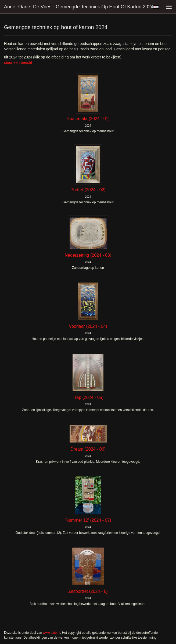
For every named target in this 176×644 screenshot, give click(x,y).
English (156, 7)
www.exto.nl (52, 633)
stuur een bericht (18, 62)
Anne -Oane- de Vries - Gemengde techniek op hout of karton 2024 (79, 7)
